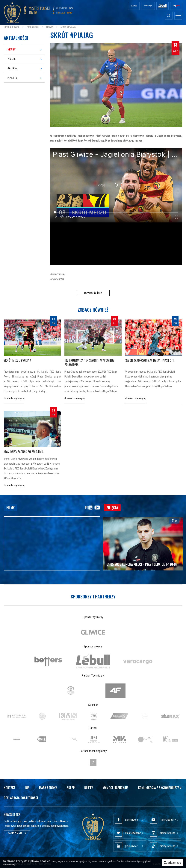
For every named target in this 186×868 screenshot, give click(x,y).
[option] (93, 632)
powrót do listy (93, 293)
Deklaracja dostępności (21, 798)
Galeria (12, 68)
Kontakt (10, 788)
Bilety (89, 788)
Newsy (12, 50)
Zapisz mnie (17, 833)
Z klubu (12, 59)
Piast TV (12, 78)
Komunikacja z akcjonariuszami (160, 788)
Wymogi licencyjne (115, 788)
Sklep (71, 788)
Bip (27, 788)
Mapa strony (48, 788)
